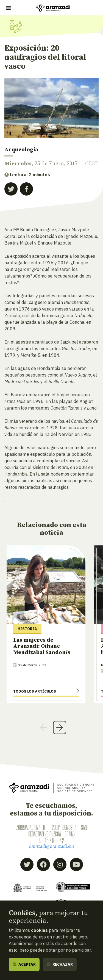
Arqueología (21, 150)
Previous (44, 728)
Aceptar (24, 964)
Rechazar (60, 964)
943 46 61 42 (53, 841)
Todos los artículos (35, 691)
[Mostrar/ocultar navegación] (8, 8)
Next (60, 728)
